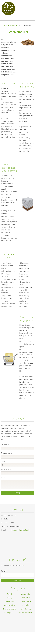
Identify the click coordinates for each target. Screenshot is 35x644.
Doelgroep (14, 25)
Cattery (9, 598)
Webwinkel (26, 598)
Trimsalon (26, 605)
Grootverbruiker (9, 605)
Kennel (9, 594)
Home (7, 25)
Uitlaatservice (26, 601)
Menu (30, 4)
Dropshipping (26, 609)
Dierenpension (9, 601)
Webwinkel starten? (26, 613)
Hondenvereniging (9, 609)
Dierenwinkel (26, 594)
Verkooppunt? (9, 613)
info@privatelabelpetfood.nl (20, 530)
